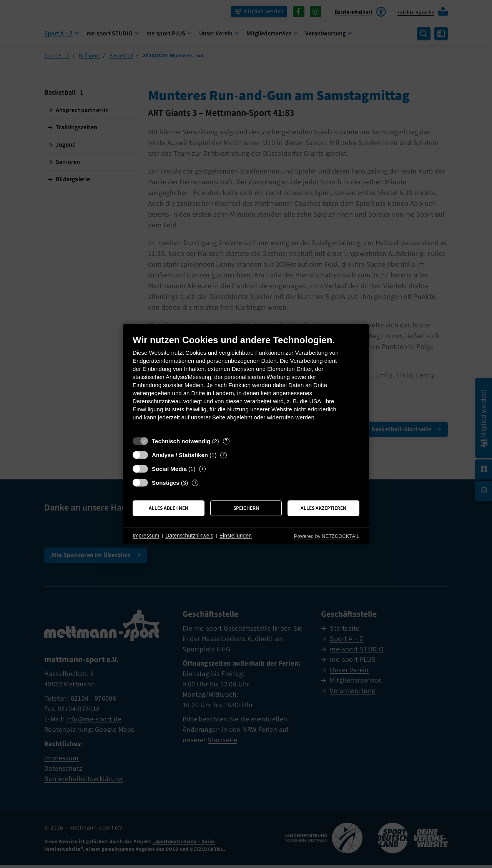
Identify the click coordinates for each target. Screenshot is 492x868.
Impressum (146, 536)
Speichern (246, 508)
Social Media (169, 469)
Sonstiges (166, 483)
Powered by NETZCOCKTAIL (327, 536)
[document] (246, 383)
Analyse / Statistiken (180, 455)
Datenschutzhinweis (189, 536)
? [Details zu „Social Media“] (203, 469)
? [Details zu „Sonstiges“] (195, 483)
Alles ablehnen (169, 508)
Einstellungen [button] (236, 536)
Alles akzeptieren (323, 508)
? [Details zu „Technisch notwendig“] (226, 441)
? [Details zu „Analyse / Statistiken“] (224, 455)
